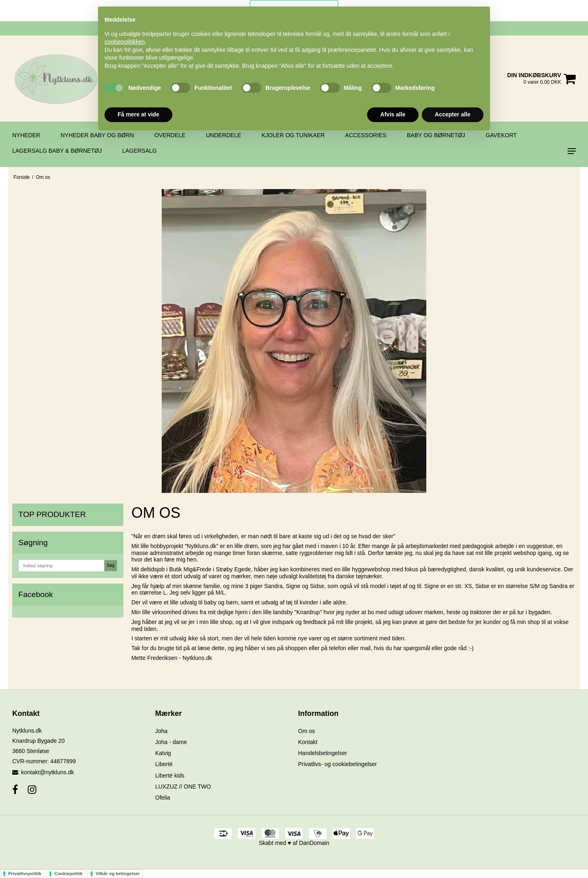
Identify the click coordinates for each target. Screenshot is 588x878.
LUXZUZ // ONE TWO (183, 787)
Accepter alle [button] (453, 114)
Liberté (164, 764)
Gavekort (501, 135)
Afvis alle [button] (393, 114)
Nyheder (26, 135)
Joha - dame (171, 742)
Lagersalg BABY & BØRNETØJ (57, 151)
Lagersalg (139, 151)
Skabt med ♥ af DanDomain (294, 843)
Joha (161, 731)
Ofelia (163, 798)
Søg (110, 565)
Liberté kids (170, 775)
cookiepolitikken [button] (125, 42)
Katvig (163, 753)
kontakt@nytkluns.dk (48, 772)
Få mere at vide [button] (138, 114)
